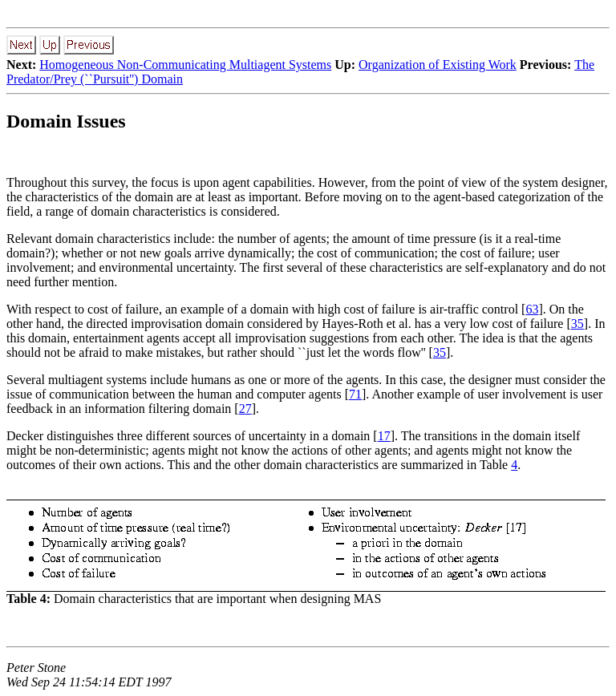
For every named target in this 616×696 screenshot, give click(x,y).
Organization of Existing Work (438, 65)
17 (384, 436)
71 (355, 394)
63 (532, 309)
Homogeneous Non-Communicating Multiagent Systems (185, 65)
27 (245, 409)
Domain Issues (66, 121)
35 (577, 324)
